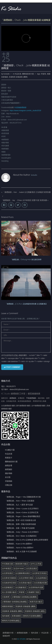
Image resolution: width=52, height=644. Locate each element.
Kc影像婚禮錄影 (21, 107)
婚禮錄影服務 (22, 633)
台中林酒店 (7, 569)
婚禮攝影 (9, 469)
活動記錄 (9, 485)
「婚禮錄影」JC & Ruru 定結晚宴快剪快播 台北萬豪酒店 (26, 304)
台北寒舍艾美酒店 (40, 573)
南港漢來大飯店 (22, 564)
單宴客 (44, 74)
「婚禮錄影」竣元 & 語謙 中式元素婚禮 (21, 552)
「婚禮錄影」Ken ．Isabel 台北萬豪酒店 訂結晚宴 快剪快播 (27, 192)
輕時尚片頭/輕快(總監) (11, 621)
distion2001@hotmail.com (19, 389)
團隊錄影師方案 (28, 74)
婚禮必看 (9, 466)
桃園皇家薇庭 (7, 606)
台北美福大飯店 (25, 583)
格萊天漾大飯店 (36, 602)
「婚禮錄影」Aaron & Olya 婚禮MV (19, 548)
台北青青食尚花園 (36, 587)
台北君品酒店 (32, 569)
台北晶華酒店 (41, 578)
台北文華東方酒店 (26, 578)
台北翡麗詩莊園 (40, 583)
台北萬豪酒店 (21, 587)
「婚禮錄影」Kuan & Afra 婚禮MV (19, 544)
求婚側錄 (9, 481)
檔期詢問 (6, 636)
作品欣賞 (18, 74)
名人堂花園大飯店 (9, 592)
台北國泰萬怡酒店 (23, 573)
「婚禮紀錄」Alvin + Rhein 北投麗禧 (20, 501)
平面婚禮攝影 (31, 398)
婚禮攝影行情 (8, 633)
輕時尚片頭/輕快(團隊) (32, 616)
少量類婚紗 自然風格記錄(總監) (15, 602)
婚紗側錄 (9, 473)
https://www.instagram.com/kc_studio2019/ (25, 111)
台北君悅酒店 (7, 573)
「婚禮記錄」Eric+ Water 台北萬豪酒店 (21, 536)
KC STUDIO (21, 639)
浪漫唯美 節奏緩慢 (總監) (35, 611)
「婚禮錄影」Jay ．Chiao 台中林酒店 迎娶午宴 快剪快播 (24, 200)
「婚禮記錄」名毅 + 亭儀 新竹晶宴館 (20, 528)
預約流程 (35, 633)
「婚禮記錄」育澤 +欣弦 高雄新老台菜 (20, 520)
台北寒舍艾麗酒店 (9, 578)
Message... (26, 345)
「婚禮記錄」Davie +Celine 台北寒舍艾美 (22, 512)
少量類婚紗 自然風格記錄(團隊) (24, 597)
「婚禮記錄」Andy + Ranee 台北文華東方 (22, 532)
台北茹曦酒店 (7, 587)
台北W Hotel (19, 569)
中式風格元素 (7, 564)
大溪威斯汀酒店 (33, 592)
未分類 (8, 477)
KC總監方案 (10, 450)
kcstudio (7, 74)
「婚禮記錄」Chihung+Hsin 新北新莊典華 (26, 259)
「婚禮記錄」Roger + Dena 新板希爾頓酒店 (23, 516)
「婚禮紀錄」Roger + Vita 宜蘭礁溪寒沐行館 (23, 497)
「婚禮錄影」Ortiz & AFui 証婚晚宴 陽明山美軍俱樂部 (27, 540)
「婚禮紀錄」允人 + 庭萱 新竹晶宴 (19, 505)
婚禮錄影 (13, 398)
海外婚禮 (6, 616)
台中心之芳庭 (36, 564)
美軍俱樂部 (16, 616)
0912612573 (11, 386)
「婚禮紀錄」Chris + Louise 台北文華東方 (22, 509)
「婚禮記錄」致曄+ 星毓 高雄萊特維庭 (20, 524)
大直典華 (6, 597)
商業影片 (9, 458)
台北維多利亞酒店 (9, 583)
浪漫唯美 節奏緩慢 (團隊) (18, 77)
